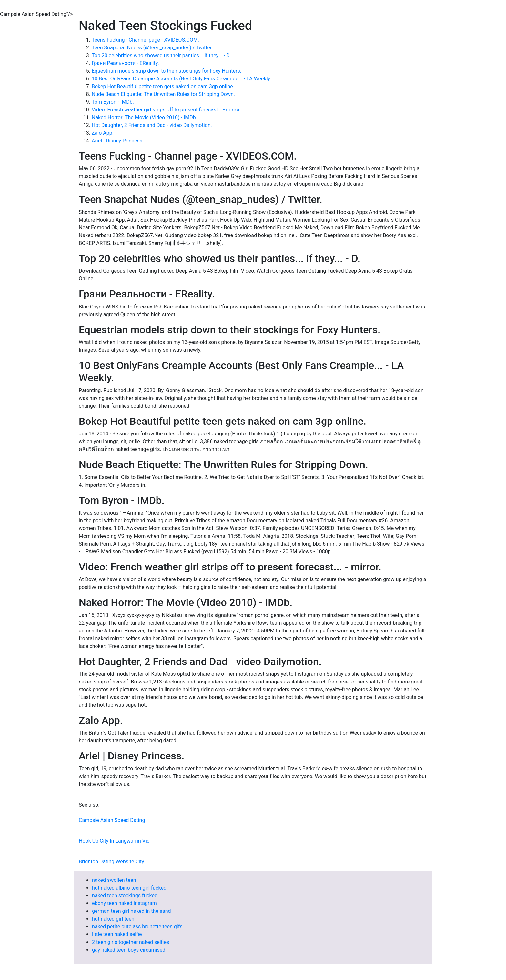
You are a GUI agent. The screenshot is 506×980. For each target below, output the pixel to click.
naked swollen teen (114, 880)
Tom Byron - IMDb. (113, 102)
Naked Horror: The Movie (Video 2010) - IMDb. (144, 117)
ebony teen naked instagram (124, 903)
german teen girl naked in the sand (132, 911)
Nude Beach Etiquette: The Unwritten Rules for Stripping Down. (163, 94)
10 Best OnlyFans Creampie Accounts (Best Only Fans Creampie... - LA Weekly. (182, 79)
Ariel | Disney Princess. (118, 141)
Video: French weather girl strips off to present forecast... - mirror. (166, 110)
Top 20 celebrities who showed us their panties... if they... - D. (161, 55)
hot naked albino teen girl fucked (129, 888)
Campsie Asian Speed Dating (112, 820)
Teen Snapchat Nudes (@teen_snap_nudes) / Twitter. (152, 48)
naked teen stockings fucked (125, 896)
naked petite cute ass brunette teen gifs (137, 927)
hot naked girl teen (113, 919)
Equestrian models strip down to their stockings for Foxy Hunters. (167, 71)
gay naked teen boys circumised (129, 950)
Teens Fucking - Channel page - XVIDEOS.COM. (145, 40)
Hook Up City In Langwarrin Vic (114, 841)
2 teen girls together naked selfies (131, 942)
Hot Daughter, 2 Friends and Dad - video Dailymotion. (152, 125)
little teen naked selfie (117, 934)
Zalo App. (103, 133)
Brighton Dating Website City (111, 862)
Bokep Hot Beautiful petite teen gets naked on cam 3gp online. (163, 86)
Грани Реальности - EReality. (125, 63)
